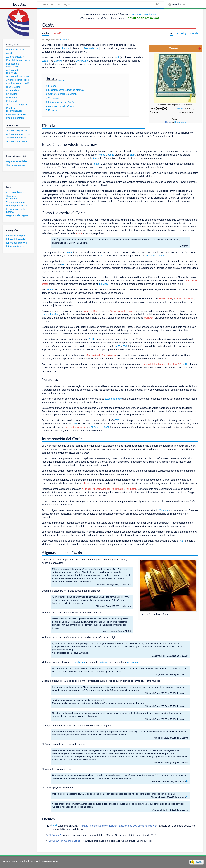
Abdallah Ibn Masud (155, 364)
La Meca (104, 284)
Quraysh (149, 318)
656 (125, 346)
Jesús (111, 155)
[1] (187, 781)
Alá (103, 256)
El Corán (64, 39)
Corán (168, 122)
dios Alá (65, 48)
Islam (97, 164)
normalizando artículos (143, 14)
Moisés (101, 155)
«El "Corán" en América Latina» (64, 841)
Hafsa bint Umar (91, 311)
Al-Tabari (87, 489)
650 (118, 346)
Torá (117, 57)
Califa (92, 339)
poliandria (132, 662)
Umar (130, 311)
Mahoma (180, 108)
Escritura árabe (113, 399)
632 (63, 265)
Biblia (45, 61)
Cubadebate (180, 122)
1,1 (56, 825)
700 (117, 420)
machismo (79, 662)
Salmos (58, 61)
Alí (186, 364)
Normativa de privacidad (16, 861)
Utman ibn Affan (50, 314)
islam (132, 155)
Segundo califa (118, 311)
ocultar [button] (62, 80)
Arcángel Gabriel (155, 256)
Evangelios (82, 61)
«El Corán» (53, 835)
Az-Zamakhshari (102, 489)
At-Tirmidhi (118, 489)
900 (75, 424)
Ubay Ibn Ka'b (175, 364)
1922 (107, 427)
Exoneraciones (50, 861)
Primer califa (165, 298)
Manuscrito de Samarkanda (101, 355)
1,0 (53, 825)
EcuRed (20, 4)
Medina (49, 289)
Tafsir (87, 483)
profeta (84, 48)
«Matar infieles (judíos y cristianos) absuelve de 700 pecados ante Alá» (119, 826)
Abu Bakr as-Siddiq (184, 298)
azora (79, 233)
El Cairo (95, 427)
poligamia (104, 662)
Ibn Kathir (131, 489)
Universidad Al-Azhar (75, 427)
